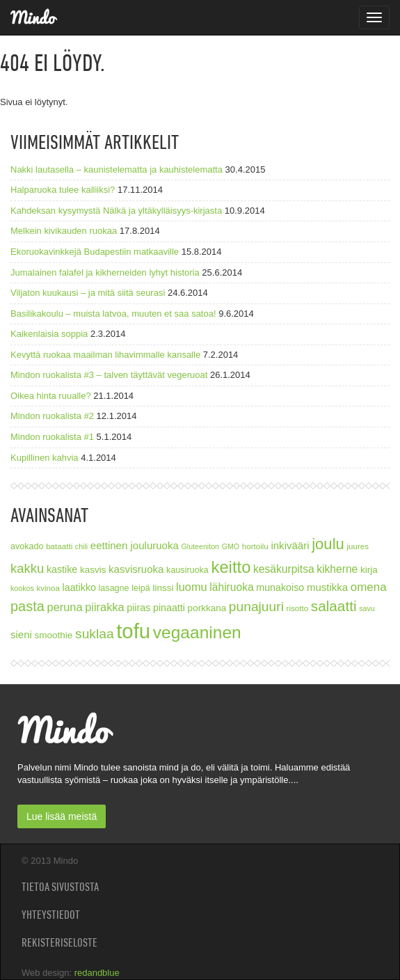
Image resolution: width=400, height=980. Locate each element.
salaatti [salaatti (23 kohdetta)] (334, 606)
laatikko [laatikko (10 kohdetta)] (79, 587)
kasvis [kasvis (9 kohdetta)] (93, 570)
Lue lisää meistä (62, 816)
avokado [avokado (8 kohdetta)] (27, 546)
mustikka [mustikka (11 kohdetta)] (327, 587)
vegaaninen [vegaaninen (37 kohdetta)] (197, 632)
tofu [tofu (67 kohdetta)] (133, 631)
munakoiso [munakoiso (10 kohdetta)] (280, 587)
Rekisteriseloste (59, 942)
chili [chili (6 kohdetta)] (81, 546)
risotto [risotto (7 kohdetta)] (298, 608)
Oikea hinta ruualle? (51, 396)
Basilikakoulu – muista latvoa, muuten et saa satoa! (113, 314)
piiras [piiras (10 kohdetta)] (138, 608)
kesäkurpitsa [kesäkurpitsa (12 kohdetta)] (284, 569)
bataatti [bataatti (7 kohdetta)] (59, 546)
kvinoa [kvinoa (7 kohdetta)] (48, 588)
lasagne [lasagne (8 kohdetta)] (114, 588)
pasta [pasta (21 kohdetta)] (27, 606)
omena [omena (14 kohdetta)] (369, 587)
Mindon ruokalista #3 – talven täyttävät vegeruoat (109, 375)
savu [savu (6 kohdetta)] (367, 608)
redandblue (97, 973)
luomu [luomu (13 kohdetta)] (192, 587)
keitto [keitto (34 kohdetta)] (231, 567)
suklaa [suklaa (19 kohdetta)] (95, 634)
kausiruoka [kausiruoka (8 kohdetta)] (187, 570)
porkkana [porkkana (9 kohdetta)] (207, 608)
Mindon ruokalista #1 (52, 437)
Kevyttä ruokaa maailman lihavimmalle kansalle (105, 355)
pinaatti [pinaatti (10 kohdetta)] (169, 608)
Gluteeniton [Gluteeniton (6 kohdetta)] (200, 546)
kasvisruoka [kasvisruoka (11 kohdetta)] (136, 569)
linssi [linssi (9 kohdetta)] (163, 588)
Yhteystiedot (51, 915)
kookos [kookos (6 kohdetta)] (22, 588)
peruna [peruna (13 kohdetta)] (65, 607)
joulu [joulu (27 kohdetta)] (328, 544)
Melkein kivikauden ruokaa (64, 231)
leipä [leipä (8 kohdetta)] (141, 588)
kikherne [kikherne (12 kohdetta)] (337, 569)
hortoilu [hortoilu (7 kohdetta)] (255, 546)
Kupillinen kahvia (45, 458)
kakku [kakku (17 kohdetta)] (27, 568)
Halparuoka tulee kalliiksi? (63, 190)
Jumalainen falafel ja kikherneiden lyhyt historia (105, 272)
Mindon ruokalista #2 (52, 416)
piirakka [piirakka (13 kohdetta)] (104, 607)
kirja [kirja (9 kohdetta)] (369, 570)
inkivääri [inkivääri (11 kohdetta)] (290, 545)
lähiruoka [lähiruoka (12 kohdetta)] (231, 587)
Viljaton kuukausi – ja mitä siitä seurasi (88, 293)
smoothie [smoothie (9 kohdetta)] (54, 635)
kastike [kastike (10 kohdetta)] (62, 569)
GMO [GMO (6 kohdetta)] (231, 546)
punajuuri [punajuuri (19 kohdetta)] (256, 607)
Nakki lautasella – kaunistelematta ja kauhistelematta (117, 169)
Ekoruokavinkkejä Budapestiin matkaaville (95, 252)
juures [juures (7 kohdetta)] (358, 546)
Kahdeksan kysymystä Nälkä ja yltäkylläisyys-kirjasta (116, 211)
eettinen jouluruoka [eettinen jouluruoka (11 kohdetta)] (135, 545)
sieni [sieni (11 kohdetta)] (21, 634)
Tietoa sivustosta (60, 887)
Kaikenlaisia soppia (49, 334)
